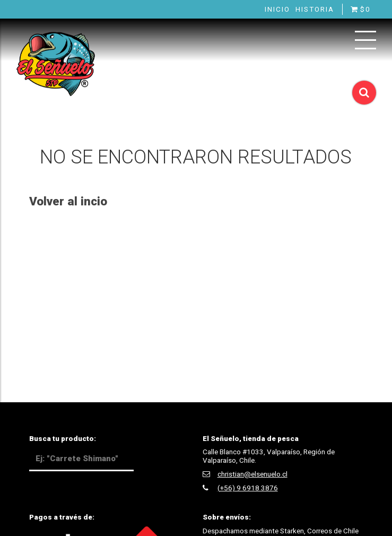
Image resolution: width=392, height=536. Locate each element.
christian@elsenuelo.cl (252, 474)
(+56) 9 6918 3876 (248, 488)
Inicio (277, 9)
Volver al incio (68, 201)
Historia (315, 9)
